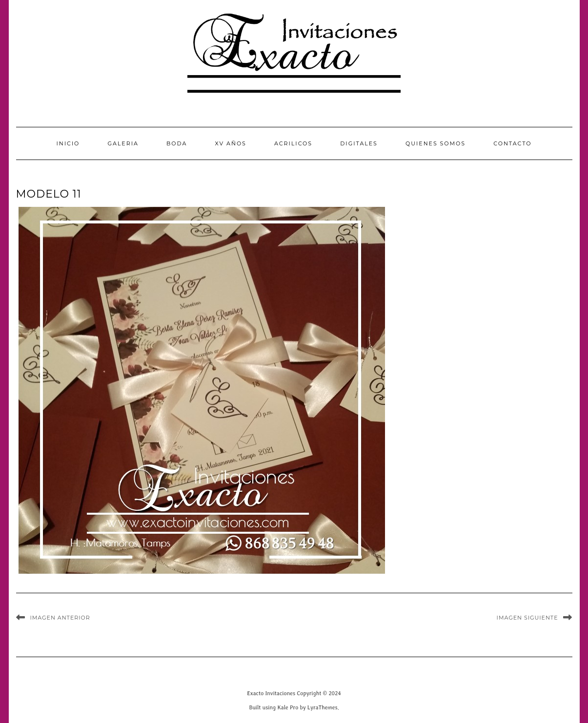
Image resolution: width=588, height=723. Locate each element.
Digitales (359, 143)
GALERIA (123, 143)
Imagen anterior (60, 618)
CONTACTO (512, 143)
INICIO (68, 143)
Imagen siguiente (527, 618)
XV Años (231, 143)
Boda (177, 143)
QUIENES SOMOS (436, 143)
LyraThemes (323, 707)
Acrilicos (293, 143)
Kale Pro (288, 707)
